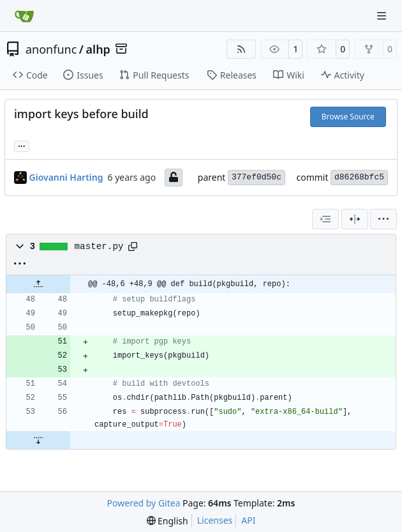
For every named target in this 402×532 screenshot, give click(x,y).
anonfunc (51, 49)
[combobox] (325, 219)
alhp (98, 49)
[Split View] (355, 219)
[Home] (24, 16)
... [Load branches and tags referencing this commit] (22, 145)
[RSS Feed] (241, 49)
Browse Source (348, 117)
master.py (99, 247)
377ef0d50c (257, 177)
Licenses (215, 520)
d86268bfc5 (359, 177)
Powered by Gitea (144, 503)
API (248, 520)
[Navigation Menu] (383, 16)
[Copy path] (133, 247)
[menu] (383, 219)
